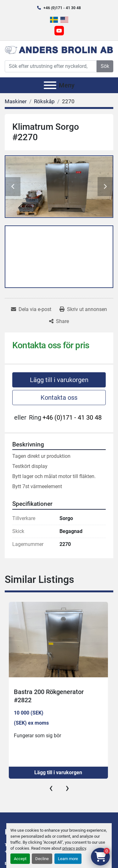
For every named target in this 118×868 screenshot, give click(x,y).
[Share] (59, 321)
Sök (105, 66)
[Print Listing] (83, 309)
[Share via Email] (31, 309)
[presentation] (51, 788)
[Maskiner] (16, 101)
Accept (20, 859)
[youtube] (59, 31)
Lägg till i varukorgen (59, 380)
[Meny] (50, 85)
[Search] (51, 66)
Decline (42, 859)
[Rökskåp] (44, 101)
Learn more (68, 859)
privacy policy (74, 848)
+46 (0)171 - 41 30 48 (62, 8)
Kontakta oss (59, 398)
